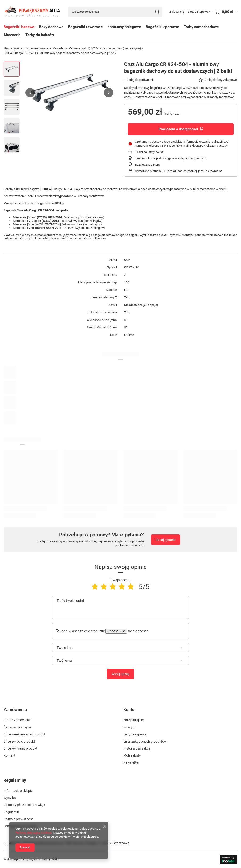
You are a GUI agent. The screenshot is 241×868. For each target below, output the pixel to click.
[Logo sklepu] (32, 12)
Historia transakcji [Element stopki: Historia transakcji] (137, 748)
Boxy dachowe (51, 27)
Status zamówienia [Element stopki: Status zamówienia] (18, 720)
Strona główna (13, 48)
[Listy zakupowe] (199, 12)
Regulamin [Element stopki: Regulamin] (11, 812)
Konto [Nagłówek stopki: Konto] (129, 710)
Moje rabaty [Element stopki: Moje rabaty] (132, 755)
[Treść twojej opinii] (120, 608)
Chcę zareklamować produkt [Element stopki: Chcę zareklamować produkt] (24, 734)
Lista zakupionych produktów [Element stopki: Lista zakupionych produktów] (145, 741)
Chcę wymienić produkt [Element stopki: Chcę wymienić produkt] (20, 748)
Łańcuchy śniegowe (124, 27)
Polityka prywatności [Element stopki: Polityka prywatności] (19, 819)
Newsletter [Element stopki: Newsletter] (131, 762)
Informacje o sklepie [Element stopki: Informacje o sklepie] (18, 791)
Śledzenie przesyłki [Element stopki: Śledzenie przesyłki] (17, 727)
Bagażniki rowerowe (86, 27)
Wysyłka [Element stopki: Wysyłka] (10, 798)
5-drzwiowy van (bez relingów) (122, 48)
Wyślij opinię (120, 674)
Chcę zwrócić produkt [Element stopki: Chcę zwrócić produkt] (19, 741)
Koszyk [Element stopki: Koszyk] (129, 727)
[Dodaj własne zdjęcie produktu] (137, 631)
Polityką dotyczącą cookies (33, 833)
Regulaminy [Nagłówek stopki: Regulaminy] (15, 780)
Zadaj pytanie (165, 540)
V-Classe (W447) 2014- (84, 48)
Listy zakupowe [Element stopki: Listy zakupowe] (135, 734)
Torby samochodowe (201, 27)
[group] (69, 93)
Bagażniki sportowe (162, 27)
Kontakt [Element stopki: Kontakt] (9, 755)
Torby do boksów (40, 35)
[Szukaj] (157, 12)
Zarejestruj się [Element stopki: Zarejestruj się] (133, 720)
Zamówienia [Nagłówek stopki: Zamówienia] (15, 710)
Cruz (127, 260)
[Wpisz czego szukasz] (115, 12)
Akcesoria (12, 35)
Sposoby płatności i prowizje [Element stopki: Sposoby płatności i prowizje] (24, 805)
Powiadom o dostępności (181, 129)
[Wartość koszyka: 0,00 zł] (226, 12)
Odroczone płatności (149, 171)
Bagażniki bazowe (19, 27)
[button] (30, 93)
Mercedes (59, 48)
